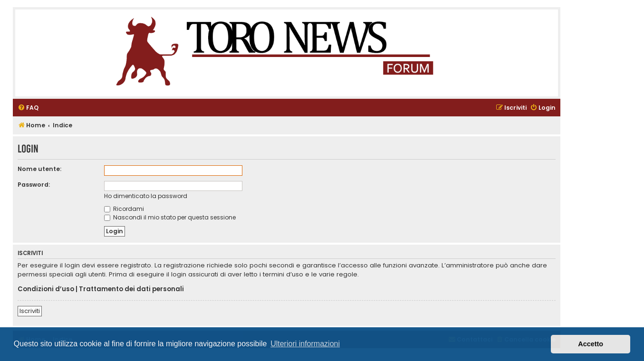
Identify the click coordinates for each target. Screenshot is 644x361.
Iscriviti (30, 311)
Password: (34, 185)
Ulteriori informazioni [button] (305, 344)
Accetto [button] (591, 344)
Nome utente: (39, 169)
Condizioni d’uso (46, 289)
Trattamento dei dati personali (131, 289)
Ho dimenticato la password (146, 196)
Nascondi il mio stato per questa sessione (170, 217)
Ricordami (124, 209)
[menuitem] (28, 108)
